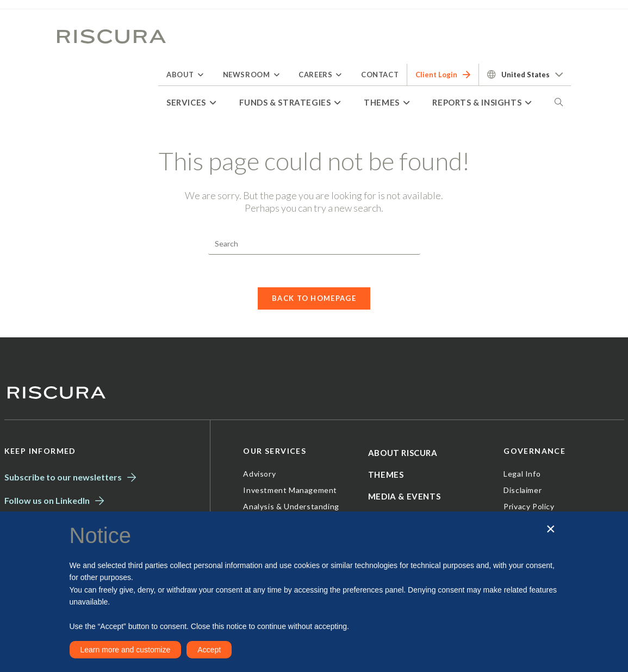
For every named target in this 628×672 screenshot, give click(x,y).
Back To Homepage (314, 299)
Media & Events (404, 497)
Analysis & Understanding (291, 507)
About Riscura (403, 453)
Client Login (443, 75)
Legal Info (522, 474)
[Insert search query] (314, 244)
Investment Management (290, 491)
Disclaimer (523, 491)
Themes (386, 475)
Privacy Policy (529, 507)
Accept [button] (209, 650)
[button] (551, 529)
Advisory (259, 474)
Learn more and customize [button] (126, 650)
